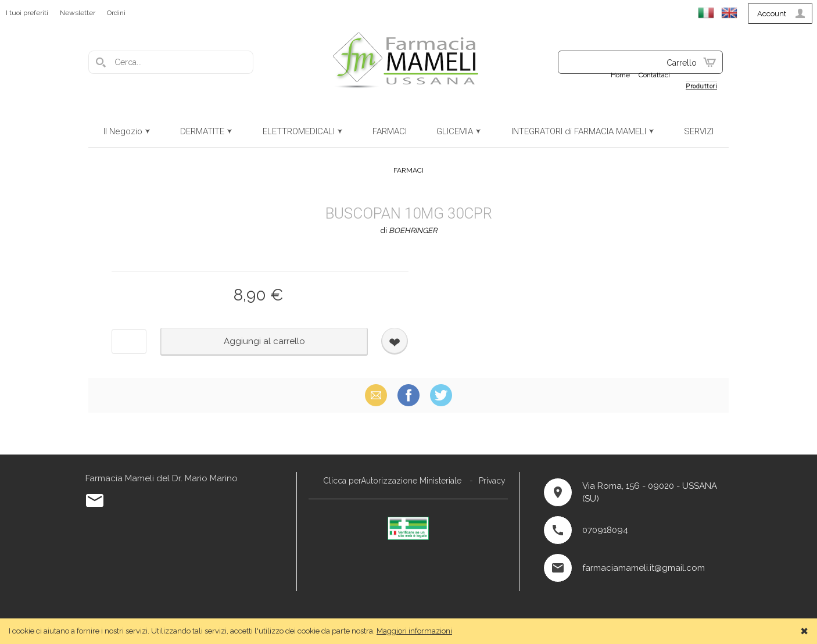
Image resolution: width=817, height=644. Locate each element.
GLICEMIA (455, 131)
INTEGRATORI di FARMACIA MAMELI (579, 131)
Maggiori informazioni (414, 631)
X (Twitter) (441, 395)
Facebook (408, 395)
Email (376, 395)
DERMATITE (202, 131)
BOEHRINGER (413, 230)
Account (772, 14)
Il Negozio (123, 131)
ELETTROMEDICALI (299, 131)
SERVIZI (699, 131)
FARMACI (390, 131)
